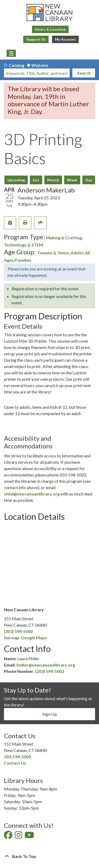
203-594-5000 (17, 757)
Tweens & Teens (53, 253)
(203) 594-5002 (49, 671)
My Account (65, 39)
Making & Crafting (64, 238)
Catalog (16, 65)
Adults (77, 253)
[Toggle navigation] (11, 53)
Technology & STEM (23, 245)
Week (72, 180)
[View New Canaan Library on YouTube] (30, 836)
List (36, 180)
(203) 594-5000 (18, 631)
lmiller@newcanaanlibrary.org (46, 665)
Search (84, 73)
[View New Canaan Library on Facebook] (9, 836)
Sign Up (50, 714)
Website (40, 65)
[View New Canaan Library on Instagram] (19, 836)
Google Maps (34, 638)
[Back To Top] (49, 856)
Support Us (36, 39)
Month (53, 180)
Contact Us (15, 763)
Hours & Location (50, 29)
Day (89, 180)
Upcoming (16, 180)
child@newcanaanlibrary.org (32, 494)
